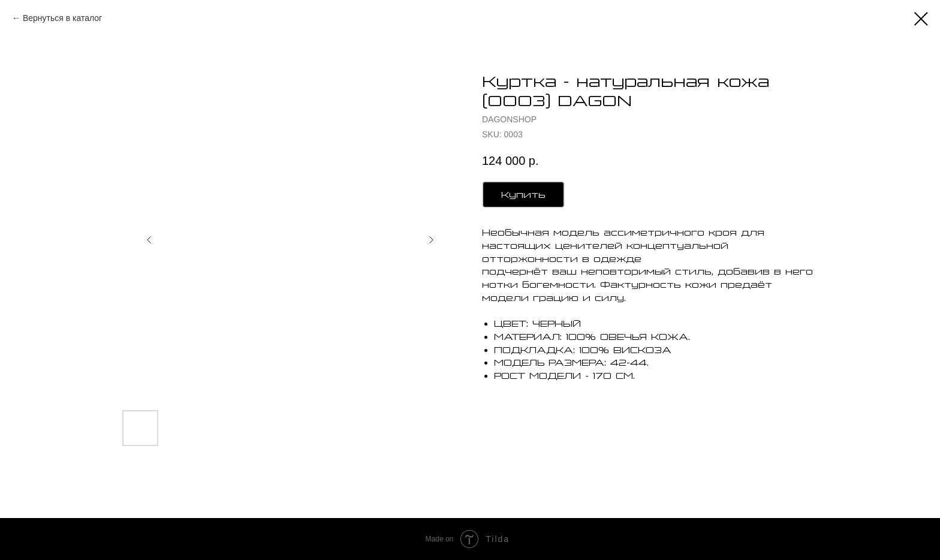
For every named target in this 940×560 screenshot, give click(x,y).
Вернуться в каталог (62, 18)
